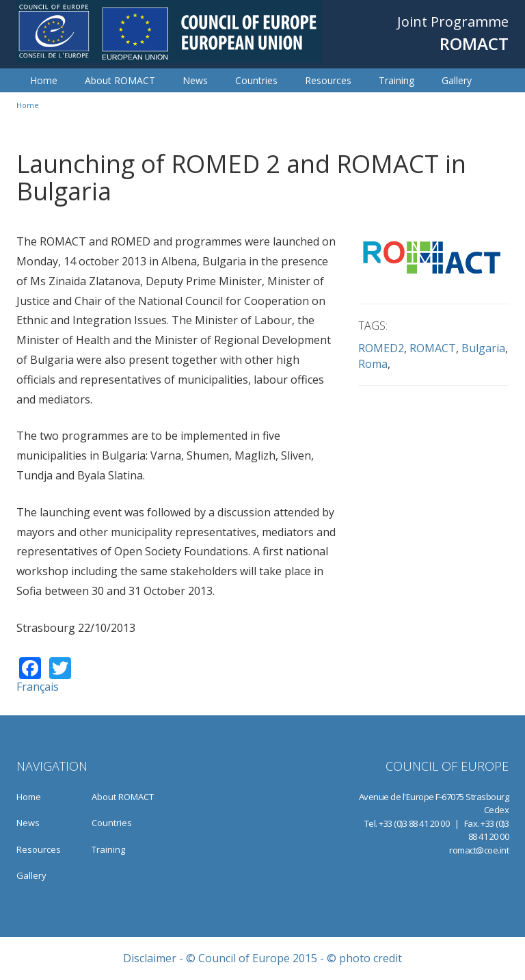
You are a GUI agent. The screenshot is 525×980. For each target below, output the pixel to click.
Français (38, 687)
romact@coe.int (479, 850)
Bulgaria (483, 348)
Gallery (457, 80)
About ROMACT (120, 80)
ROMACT (433, 348)
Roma (373, 364)
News (195, 80)
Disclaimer (150, 958)
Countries (256, 80)
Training (396, 80)
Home (44, 80)
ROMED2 (381, 348)
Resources (328, 80)
